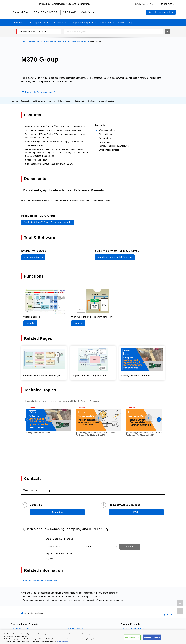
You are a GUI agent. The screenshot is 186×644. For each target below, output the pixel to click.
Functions (52, 101)
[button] (147, 4)
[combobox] (113, 32)
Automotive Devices (24, 596)
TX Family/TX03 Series (76, 41)
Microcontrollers (54, 41)
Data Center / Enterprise (136, 596)
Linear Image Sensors (80, 617)
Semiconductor (36, 41)
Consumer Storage (134, 604)
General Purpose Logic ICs (82, 613)
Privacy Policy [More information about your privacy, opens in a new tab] (62, 641)
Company (130, 611)
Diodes (18, 621)
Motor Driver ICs (77, 596)
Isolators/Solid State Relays (28, 604)
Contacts (92, 101)
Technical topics (79, 101)
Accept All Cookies (152, 637)
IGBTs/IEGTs (21, 613)
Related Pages (64, 101)
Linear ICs (75, 608)
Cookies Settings (132, 637)
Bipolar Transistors (23, 617)
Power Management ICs (81, 604)
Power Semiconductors (26, 600)
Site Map (171, 582)
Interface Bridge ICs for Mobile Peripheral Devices (93, 621)
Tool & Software (39, 101)
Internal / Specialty (133, 600)
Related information (106, 101)
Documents (25, 101)
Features (15, 101)
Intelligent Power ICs (79, 600)
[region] (93, 637)
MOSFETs (20, 608)
